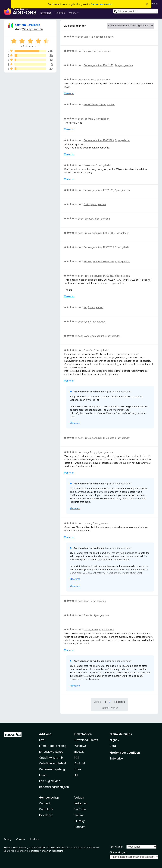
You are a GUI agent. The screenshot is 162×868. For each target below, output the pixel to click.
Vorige (97, 702)
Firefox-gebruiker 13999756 (99, 261)
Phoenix (88, 615)
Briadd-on (89, 80)
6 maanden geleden (102, 37)
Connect (45, 803)
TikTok (79, 815)
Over (42, 740)
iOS (77, 758)
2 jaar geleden (103, 80)
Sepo (86, 601)
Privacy (8, 839)
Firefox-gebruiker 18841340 (98, 65)
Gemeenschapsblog (52, 769)
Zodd (86, 204)
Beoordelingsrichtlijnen (54, 787)
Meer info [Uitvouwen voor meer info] (75, 579)
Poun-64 (88, 350)
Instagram (81, 803)
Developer (46, 815)
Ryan (86, 322)
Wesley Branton (33, 29)
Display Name (91, 630)
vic (85, 307)
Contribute (46, 809)
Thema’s (60, 13)
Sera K (87, 37)
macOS (79, 752)
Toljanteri (88, 219)
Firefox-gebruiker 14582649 (99, 438)
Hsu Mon (88, 119)
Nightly (114, 740)
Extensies (46, 13)
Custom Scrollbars (28, 25)
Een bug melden (50, 781)
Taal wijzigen (116, 847)
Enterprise (116, 758)
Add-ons (45, 734)
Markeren (69, 93)
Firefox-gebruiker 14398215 (98, 276)
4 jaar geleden (98, 322)
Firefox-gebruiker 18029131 (98, 233)
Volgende (119, 702)
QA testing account (94, 336)
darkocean (89, 165)
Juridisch (34, 839)
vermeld (23, 847)
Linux (78, 769)
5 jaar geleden (102, 350)
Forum (43, 775)
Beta (113, 746)
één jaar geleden (102, 51)
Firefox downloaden (101, 4)
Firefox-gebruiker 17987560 (99, 247)
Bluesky (79, 821)
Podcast (80, 827)
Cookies (21, 839)
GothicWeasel (91, 104)
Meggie (88, 51)
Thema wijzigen (118, 852)
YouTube (80, 809)
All (76, 775)
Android (80, 763)
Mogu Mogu (90, 452)
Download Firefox (86, 740)
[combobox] (136, 11)
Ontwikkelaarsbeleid (52, 763)
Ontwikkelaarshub (51, 758)
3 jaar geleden (98, 204)
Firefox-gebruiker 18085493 (99, 140)
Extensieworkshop (51, 752)
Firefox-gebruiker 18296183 (98, 190)
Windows (80, 746)
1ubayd (87, 523)
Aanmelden (152, 4)
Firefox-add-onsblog (53, 746)
